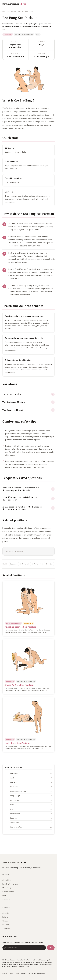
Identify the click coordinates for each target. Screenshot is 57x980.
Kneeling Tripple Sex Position (21, 627)
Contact (6, 925)
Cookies (17, 973)
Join (51, 948)
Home (4, 11)
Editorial (5, 917)
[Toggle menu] (53, 4)
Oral (31, 809)
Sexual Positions (14, 862)
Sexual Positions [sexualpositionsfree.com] (14, 4)
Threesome (12, 11)
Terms (11, 973)
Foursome (31, 787)
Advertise (6, 929)
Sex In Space (31, 814)
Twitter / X (26, 564)
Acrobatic (31, 773)
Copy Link (49, 564)
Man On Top (31, 800)
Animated (31, 782)
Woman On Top (31, 827)
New (31, 805)
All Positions (7, 880)
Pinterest (38, 564)
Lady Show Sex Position (18, 743)
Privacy (5, 973)
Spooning (31, 818)
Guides (5, 921)
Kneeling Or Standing (31, 791)
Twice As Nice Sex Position (19, 685)
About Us (6, 913)
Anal (31, 778)
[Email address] (24, 948)
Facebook (14, 564)
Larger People (31, 796)
